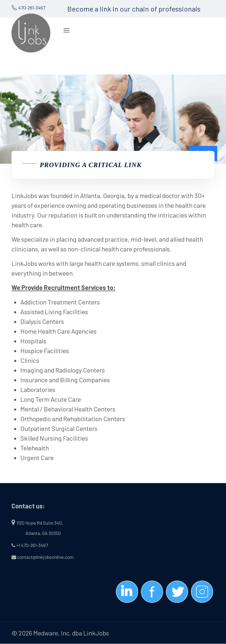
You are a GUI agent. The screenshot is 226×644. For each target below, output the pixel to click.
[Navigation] (67, 30)
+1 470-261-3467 (32, 545)
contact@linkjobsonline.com (45, 557)
